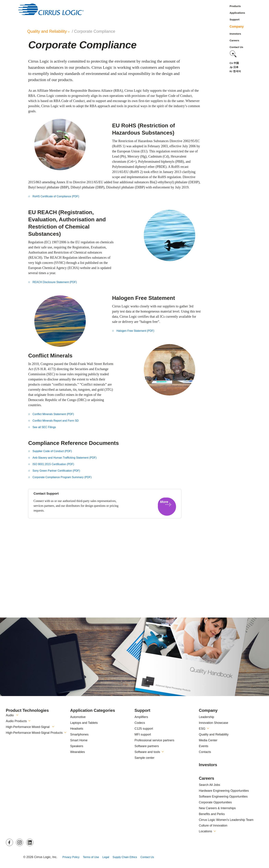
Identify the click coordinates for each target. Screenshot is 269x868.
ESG (202, 729)
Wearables (78, 752)
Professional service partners (154, 740)
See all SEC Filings (46, 427)
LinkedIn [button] (30, 843)
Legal (110, 857)
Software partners (147, 746)
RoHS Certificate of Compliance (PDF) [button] (59, 196)
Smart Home (79, 740)
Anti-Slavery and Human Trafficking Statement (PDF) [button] (69, 458)
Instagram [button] (20, 843)
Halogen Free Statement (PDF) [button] (138, 331)
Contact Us (236, 47)
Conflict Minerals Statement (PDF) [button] (56, 414)
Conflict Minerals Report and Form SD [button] (59, 421)
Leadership (206, 717)
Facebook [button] (10, 843)
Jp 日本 (234, 67)
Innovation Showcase (214, 723)
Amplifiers (141, 717)
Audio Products (16, 721)
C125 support (144, 729)
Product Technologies (27, 710)
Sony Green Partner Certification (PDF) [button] (59, 471)
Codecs (140, 723)
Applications (237, 13)
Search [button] (233, 54)
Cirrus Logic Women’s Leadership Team (226, 820)
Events (204, 746)
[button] (167, 507)
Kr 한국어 (235, 71)
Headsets (77, 729)
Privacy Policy (72, 857)
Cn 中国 (234, 63)
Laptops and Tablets (84, 723)
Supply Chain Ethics (131, 857)
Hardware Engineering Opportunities (224, 791)
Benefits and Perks (212, 814)
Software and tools (147, 752)
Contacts (205, 752)
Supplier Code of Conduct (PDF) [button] (55, 451)
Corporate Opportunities (215, 802)
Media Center (208, 740)
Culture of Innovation (213, 825)
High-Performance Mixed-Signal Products (34, 733)
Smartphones (79, 734)
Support (235, 19)
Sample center (144, 758)
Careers (234, 40)
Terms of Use (94, 857)
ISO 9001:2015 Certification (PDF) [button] (56, 464)
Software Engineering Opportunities (223, 797)
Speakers (77, 746)
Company (237, 27)
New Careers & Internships (217, 808)
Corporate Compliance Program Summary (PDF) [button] (66, 477)
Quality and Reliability (214, 734)
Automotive (78, 717)
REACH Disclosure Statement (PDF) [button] (57, 282)
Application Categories (93, 710)
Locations (205, 831)
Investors (235, 34)
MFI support (143, 734)
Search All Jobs (209, 785)
